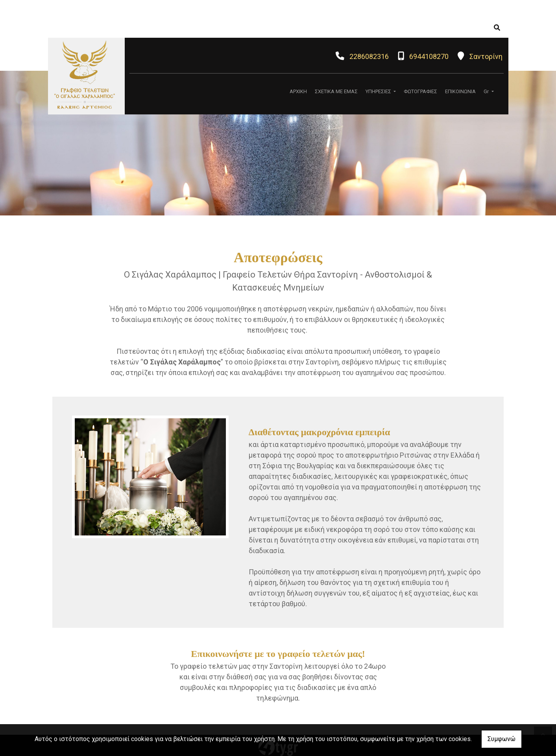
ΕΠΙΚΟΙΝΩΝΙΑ (460, 91)
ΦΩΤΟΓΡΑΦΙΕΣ (420, 91)
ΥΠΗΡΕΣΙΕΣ (379, 91)
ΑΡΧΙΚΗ (298, 91)
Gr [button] (487, 91)
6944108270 (429, 56)
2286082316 (369, 56)
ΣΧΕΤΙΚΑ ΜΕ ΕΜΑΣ (336, 91)
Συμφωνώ (502, 739)
